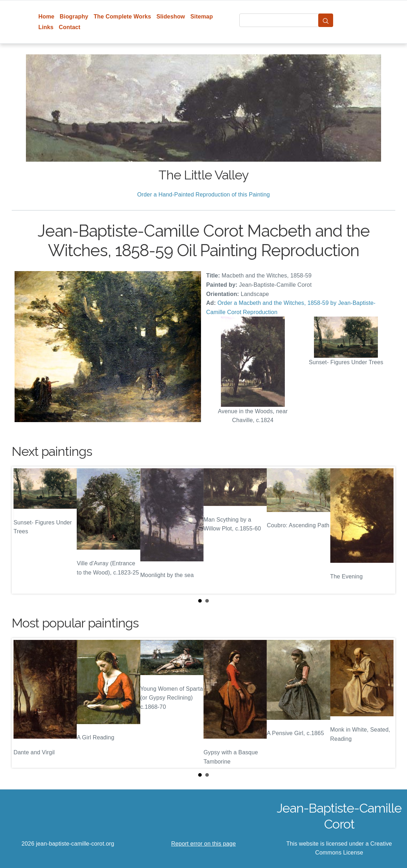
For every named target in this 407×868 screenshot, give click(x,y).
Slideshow (171, 17)
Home (46, 17)
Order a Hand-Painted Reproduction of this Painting (203, 195)
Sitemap (202, 17)
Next (384, 530)
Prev (23, 530)
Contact (70, 27)
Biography (74, 17)
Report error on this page (203, 844)
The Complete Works (123, 17)
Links (46, 27)
